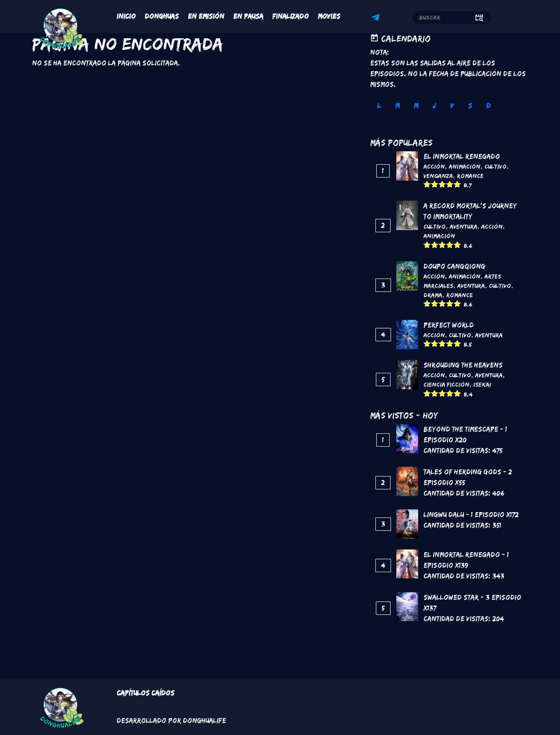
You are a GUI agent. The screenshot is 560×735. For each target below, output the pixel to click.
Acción (434, 166)
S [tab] (470, 106)
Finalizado (290, 16)
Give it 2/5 (435, 184)
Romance (470, 176)
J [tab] (434, 106)
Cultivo (496, 166)
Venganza (438, 176)
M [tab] (397, 106)
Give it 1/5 (427, 184)
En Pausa (248, 16)
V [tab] (452, 106)
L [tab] (379, 106)
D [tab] (488, 106)
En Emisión (206, 16)
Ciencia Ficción (446, 384)
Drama (433, 295)
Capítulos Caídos (145, 693)
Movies (329, 16)
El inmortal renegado (462, 156)
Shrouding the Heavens (463, 365)
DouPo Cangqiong (454, 266)
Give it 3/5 (442, 184)
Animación (465, 166)
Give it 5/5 (457, 184)
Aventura (463, 226)
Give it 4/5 (450, 184)
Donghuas (162, 16)
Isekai (482, 384)
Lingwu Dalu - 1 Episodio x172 (471, 515)
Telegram (377, 19)
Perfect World (449, 325)
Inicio (126, 16)
